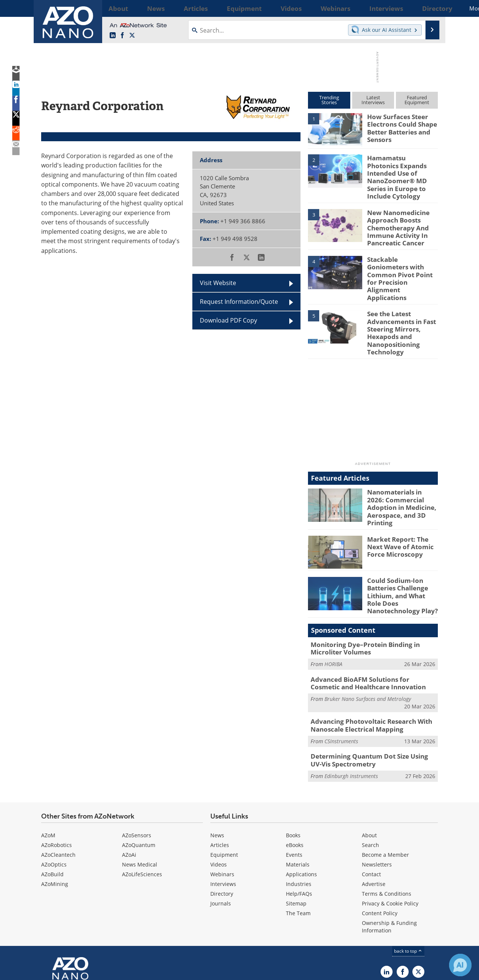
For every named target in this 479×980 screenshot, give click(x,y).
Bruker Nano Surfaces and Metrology (368, 650)
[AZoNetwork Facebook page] (122, 36)
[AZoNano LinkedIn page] (113, 36)
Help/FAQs (299, 841)
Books (293, 783)
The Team (298, 861)
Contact (371, 822)
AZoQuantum (139, 793)
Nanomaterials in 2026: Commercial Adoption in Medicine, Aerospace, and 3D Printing (402, 467)
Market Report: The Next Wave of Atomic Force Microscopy (402, 505)
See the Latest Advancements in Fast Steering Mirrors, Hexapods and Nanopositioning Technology (398, 301)
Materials (298, 812)
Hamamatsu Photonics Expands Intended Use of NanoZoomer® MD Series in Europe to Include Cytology (402, 171)
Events (294, 802)
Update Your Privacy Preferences (98, 970)
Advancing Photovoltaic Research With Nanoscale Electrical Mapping (365, 676)
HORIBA (333, 617)
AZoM (48, 783)
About (369, 783)
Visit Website (218, 283)
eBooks (295, 793)
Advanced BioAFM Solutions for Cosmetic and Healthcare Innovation (368, 635)
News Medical (140, 812)
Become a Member (385, 802)
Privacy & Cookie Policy (390, 851)
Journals (221, 851)
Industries (299, 831)
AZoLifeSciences (142, 822)
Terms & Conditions (387, 841)
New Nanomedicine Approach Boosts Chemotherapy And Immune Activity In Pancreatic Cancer (395, 214)
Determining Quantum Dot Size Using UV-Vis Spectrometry (373, 709)
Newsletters (377, 812)
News (217, 783)
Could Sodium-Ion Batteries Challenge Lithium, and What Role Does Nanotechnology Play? (401, 553)
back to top (408, 899)
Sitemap (296, 851)
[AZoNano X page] (132, 36)
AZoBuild (52, 822)
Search (370, 793)
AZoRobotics (57, 793)
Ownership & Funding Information (389, 874)
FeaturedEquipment (417, 100)
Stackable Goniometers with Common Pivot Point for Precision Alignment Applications (400, 253)
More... (428, 8)
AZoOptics (54, 812)
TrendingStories (329, 100)
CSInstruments (341, 691)
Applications (301, 822)
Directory (222, 841)
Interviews (223, 831)
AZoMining (55, 831)
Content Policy (380, 861)
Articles (220, 793)
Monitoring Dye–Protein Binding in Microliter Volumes (360, 602)
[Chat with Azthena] (460, 965)
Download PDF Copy (228, 320)
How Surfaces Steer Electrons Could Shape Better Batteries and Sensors (399, 127)
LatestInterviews (373, 100)
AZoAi (129, 802)
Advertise (374, 831)
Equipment (224, 802)
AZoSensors (137, 783)
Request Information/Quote (239, 302)
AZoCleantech (58, 802)
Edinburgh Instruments (351, 724)
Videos (219, 812)
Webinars (222, 822)
